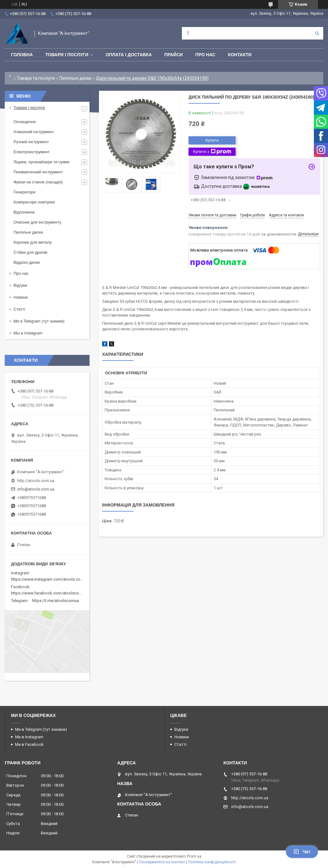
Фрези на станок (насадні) (38, 182)
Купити (212, 140)
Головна (22, 55)
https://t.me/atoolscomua (55, 601)
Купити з (212, 152)
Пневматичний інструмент (38, 172)
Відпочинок (24, 212)
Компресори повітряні (34, 202)
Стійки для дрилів (30, 252)
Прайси (174, 55)
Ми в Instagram (29, 737)
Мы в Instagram (28, 333)
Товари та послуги (36, 78)
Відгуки (20, 285)
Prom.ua (194, 856)
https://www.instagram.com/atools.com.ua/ (51, 579)
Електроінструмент (32, 152)
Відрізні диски (27, 262)
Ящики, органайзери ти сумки (41, 162)
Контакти (240, 55)
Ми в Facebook (29, 744)
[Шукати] (317, 33)
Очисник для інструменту (37, 222)
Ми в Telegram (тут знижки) (39, 321)
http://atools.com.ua (36, 481)
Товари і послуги (67, 55)
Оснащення (25, 122)
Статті (19, 309)
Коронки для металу (33, 242)
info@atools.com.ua (36, 489)
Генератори (25, 192)
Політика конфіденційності (212, 862)
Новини (21, 297)
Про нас (205, 55)
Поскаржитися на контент (162, 862)
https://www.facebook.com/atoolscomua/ (50, 593)
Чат (302, 852)
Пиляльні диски (75, 78)
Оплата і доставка (129, 55)
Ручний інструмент (31, 142)
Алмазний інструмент (34, 132)
